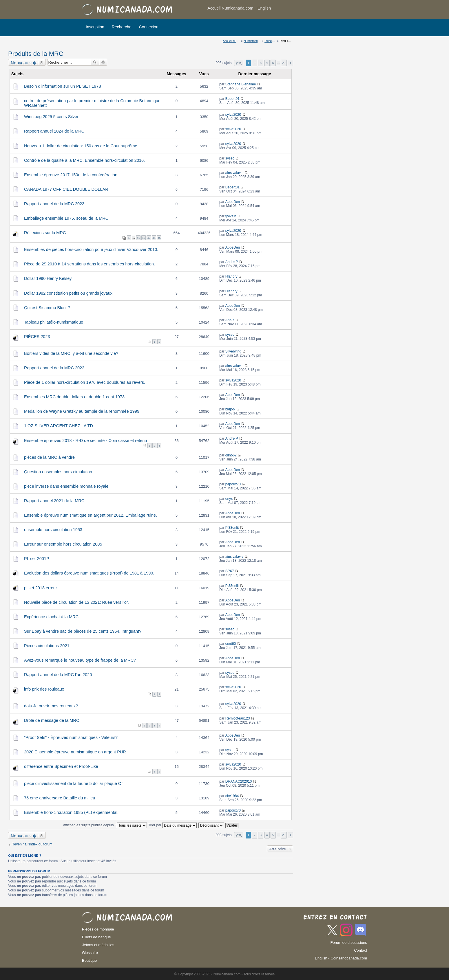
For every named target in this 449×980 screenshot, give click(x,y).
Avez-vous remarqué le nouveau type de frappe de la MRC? (80, 660)
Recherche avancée (103, 62)
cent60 (231, 644)
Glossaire (90, 953)
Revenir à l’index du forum (32, 844)
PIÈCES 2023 (37, 337)
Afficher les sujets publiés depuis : (105, 825)
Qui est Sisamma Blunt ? (47, 308)
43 (149, 238)
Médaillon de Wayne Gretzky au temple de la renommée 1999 (82, 411)
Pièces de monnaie (98, 929)
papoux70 (233, 484)
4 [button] (267, 63)
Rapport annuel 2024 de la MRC (54, 131)
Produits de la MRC (36, 54)
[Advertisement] (321, 10)
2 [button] (255, 63)
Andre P (232, 262)
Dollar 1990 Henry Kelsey (48, 278)
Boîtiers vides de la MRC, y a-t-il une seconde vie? (71, 353)
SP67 (230, 571)
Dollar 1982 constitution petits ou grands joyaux (68, 293)
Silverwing (233, 351)
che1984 (232, 796)
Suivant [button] (290, 63)
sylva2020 (233, 115)
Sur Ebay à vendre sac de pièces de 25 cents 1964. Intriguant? (83, 631)
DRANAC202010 (239, 781)
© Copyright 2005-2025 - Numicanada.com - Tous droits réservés (224, 974)
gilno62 (231, 455)
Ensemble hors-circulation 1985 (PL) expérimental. (71, 812)
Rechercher (95, 62)
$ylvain (231, 216)
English (264, 8)
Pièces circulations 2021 (47, 646)
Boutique (89, 960)
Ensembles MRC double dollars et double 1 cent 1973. (75, 397)
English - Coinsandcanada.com (341, 958)
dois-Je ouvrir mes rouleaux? (51, 706)
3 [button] (261, 63)
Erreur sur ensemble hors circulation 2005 (63, 544)
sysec (230, 158)
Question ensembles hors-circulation (58, 472)
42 (144, 238)
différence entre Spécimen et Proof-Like (61, 766)
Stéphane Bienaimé (241, 84)
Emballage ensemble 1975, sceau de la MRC (66, 218)
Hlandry (231, 276)
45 (159, 238)
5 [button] (273, 63)
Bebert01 (232, 99)
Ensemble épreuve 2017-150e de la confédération (71, 175)
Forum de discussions (349, 943)
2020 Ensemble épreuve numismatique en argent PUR (75, 752)
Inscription (95, 27)
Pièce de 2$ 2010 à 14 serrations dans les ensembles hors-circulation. (90, 264)
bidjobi (230, 409)
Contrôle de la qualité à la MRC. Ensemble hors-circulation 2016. (84, 160)
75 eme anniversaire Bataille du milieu (60, 798)
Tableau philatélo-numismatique (54, 322)
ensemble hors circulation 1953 (53, 530)
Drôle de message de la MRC (52, 720)
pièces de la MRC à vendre (49, 457)
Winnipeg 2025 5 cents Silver (51, 117)
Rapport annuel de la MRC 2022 (54, 368)
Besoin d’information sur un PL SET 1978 (62, 86)
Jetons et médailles (98, 945)
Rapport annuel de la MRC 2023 (54, 204)
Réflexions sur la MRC (45, 233)
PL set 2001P (37, 559)
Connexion (149, 27)
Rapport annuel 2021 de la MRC (54, 501)
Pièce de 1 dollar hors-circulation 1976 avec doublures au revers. (85, 382)
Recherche (122, 27)
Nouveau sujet (25, 63)
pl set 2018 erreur (41, 588)
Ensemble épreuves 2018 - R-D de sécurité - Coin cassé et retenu (85, 441)
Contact (361, 950)
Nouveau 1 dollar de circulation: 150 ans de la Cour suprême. (81, 146)
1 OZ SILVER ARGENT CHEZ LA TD (59, 426)
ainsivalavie (234, 173)
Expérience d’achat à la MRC (51, 617)
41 (138, 238)
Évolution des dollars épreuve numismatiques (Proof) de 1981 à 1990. (89, 573)
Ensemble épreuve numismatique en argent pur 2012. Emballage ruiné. (91, 515)
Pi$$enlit (232, 528)
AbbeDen (233, 202)
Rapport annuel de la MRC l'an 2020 (58, 675)
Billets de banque (96, 937)
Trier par (173, 825)
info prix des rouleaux (44, 689)
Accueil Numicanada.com (230, 8)
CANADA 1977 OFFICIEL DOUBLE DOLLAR (66, 189)
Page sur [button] (239, 63)
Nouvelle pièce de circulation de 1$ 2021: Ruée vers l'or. (76, 602)
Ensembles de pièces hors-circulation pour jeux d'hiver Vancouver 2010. (91, 249)
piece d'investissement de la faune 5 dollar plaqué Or (73, 783)
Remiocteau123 (238, 718)
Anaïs (230, 320)
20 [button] (284, 63)
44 (154, 238)
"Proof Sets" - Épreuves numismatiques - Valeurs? (71, 737)
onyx (229, 499)
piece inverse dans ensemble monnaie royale (66, 486)
